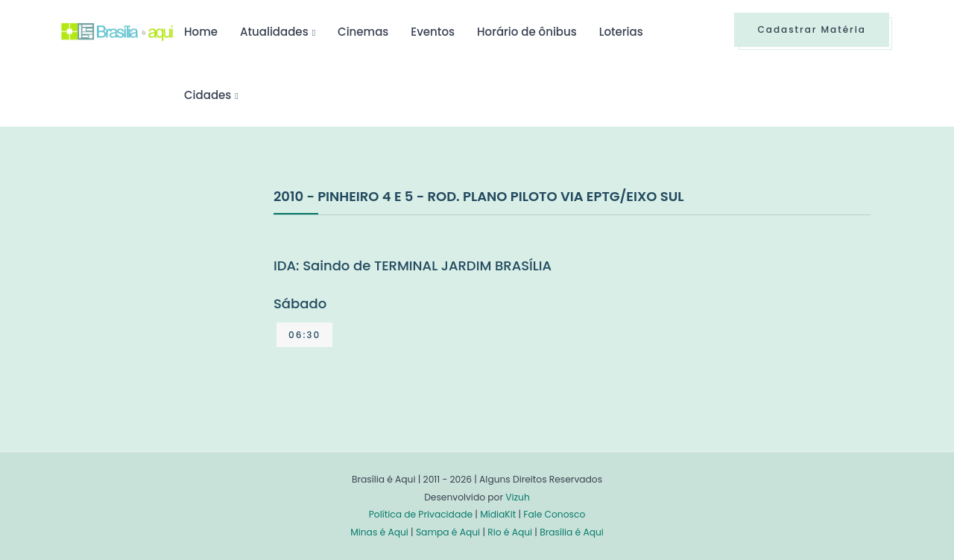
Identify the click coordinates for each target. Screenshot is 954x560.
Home (201, 32)
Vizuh (518, 497)
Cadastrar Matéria (812, 29)
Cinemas (363, 32)
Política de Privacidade (421, 514)
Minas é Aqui (379, 532)
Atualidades (274, 32)
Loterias (621, 32)
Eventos (433, 32)
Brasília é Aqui (572, 532)
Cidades (208, 95)
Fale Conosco (554, 514)
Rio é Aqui (510, 532)
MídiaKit (498, 514)
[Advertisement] (173, 297)
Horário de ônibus (527, 32)
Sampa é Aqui (448, 532)
